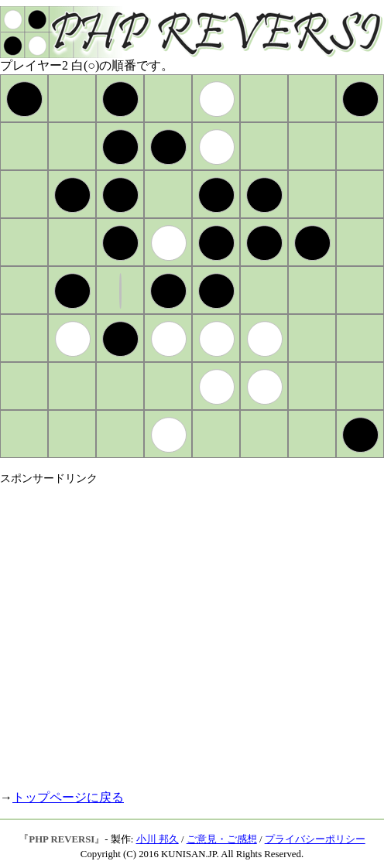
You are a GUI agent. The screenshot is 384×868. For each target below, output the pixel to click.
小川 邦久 (158, 839)
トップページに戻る (68, 797)
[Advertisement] (145, 631)
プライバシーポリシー (315, 839)
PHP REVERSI (62, 839)
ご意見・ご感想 (222, 839)
